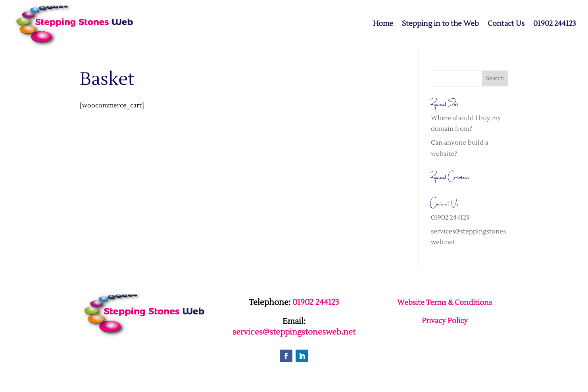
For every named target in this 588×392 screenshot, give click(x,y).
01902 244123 (555, 24)
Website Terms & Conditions (445, 303)
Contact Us (506, 24)
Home (383, 24)
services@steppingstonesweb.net (294, 332)
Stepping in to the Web (440, 24)
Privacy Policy (445, 321)
